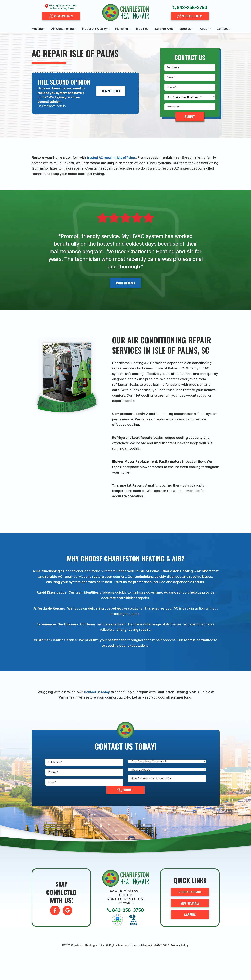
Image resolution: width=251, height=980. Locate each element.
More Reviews (125, 283)
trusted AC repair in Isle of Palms (114, 157)
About (204, 29)
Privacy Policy (179, 945)
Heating (37, 29)
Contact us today (97, 692)
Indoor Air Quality (95, 29)
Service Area (164, 29)
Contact (222, 29)
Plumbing (122, 29)
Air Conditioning (62, 29)
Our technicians (141, 577)
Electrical (143, 29)
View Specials (111, 91)
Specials (185, 29)
